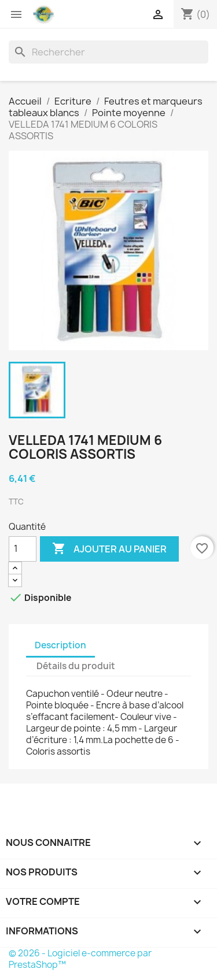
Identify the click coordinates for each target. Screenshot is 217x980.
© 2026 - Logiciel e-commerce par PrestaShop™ (80, 959)
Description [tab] (60, 645)
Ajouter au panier (109, 549)
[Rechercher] (108, 52)
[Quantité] (23, 549)
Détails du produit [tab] (76, 666)
